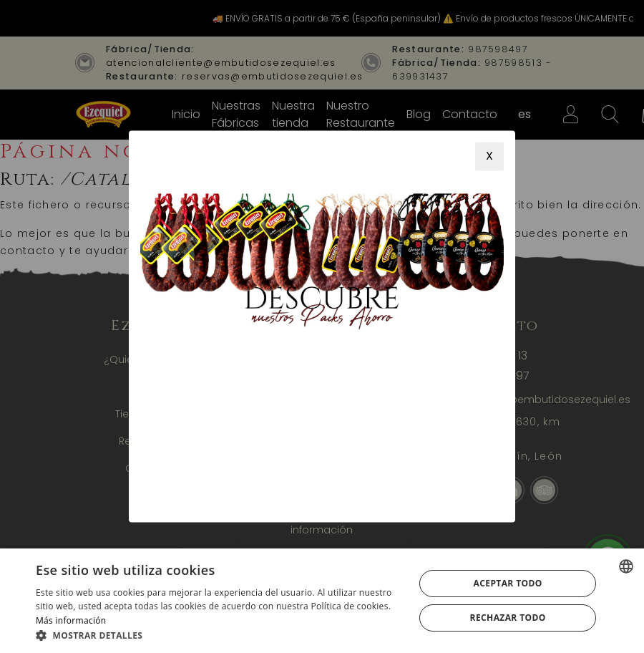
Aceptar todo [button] (508, 583)
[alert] (322, 601)
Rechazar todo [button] (508, 618)
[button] (220, 635)
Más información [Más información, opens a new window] (71, 620)
